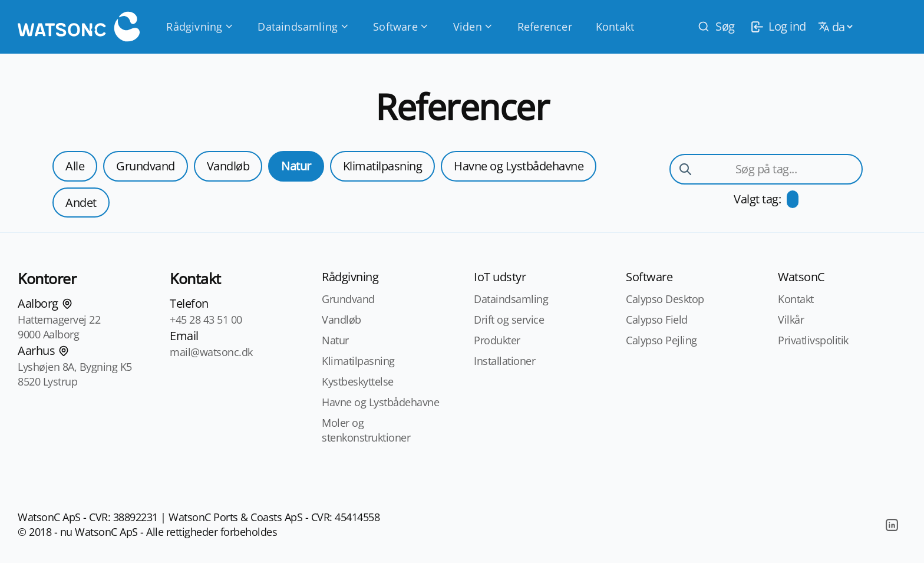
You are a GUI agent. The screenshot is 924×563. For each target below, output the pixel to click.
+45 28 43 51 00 (206, 320)
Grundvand (146, 166)
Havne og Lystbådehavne (519, 166)
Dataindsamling (303, 27)
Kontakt (615, 27)
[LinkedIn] (892, 525)
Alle (75, 166)
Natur (296, 166)
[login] (776, 27)
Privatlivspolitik (813, 340)
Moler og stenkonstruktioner (366, 430)
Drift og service (509, 320)
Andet (81, 203)
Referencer (545, 27)
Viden (473, 27)
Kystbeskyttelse (358, 381)
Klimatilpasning (383, 166)
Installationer (504, 361)
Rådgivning (200, 27)
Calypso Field (657, 320)
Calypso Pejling (661, 340)
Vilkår (791, 320)
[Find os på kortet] (67, 304)
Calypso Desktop (665, 299)
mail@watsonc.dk (211, 352)
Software (401, 27)
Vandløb (228, 166)
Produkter (497, 340)
